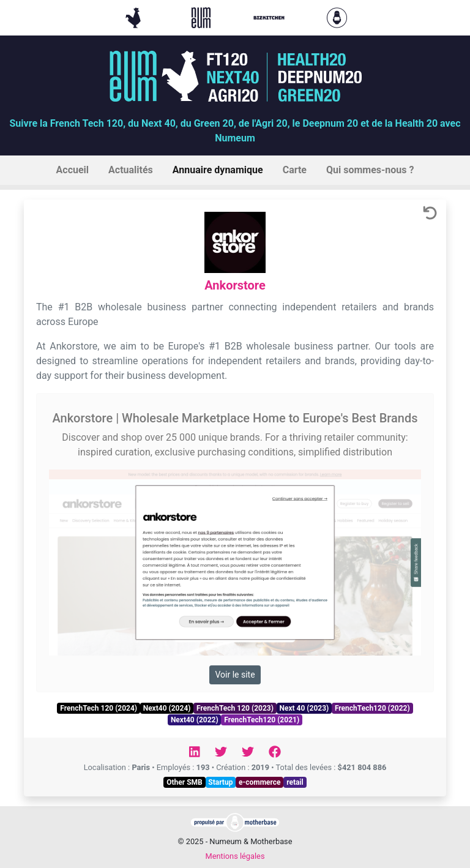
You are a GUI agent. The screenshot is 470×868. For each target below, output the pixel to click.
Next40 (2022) (195, 720)
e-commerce (260, 782)
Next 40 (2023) (304, 708)
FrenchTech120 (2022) (372, 708)
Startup (220, 782)
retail (295, 782)
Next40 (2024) (167, 708)
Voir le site (235, 675)
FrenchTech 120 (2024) (99, 708)
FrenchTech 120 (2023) (235, 708)
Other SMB (184, 782)
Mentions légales (235, 856)
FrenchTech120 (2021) (262, 720)
